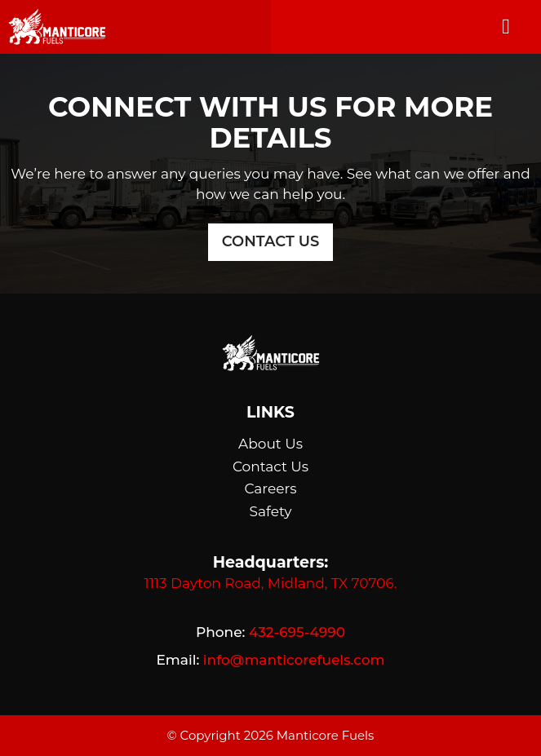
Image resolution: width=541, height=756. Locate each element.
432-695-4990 (297, 632)
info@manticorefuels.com (294, 660)
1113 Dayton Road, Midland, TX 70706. (271, 583)
